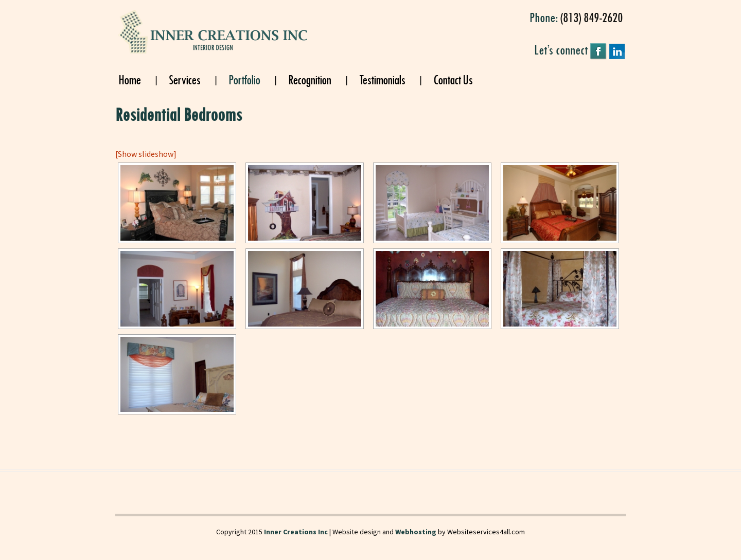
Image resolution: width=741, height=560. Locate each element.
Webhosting (416, 532)
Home (129, 79)
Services (184, 79)
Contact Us (453, 79)
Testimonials (382, 79)
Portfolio (244, 79)
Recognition (310, 79)
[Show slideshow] (146, 154)
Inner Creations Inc (296, 532)
